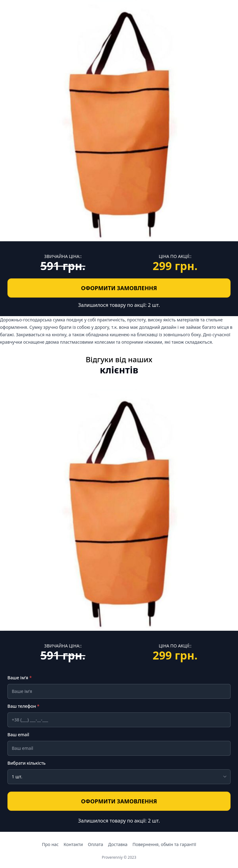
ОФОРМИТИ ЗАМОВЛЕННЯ (87, 287)
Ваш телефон (23, 706)
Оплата (96, 844)
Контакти (73, 844)
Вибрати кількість (26, 763)
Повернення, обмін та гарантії (164, 844)
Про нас (50, 844)
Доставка (118, 844)
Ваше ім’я (20, 678)
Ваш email (18, 735)
